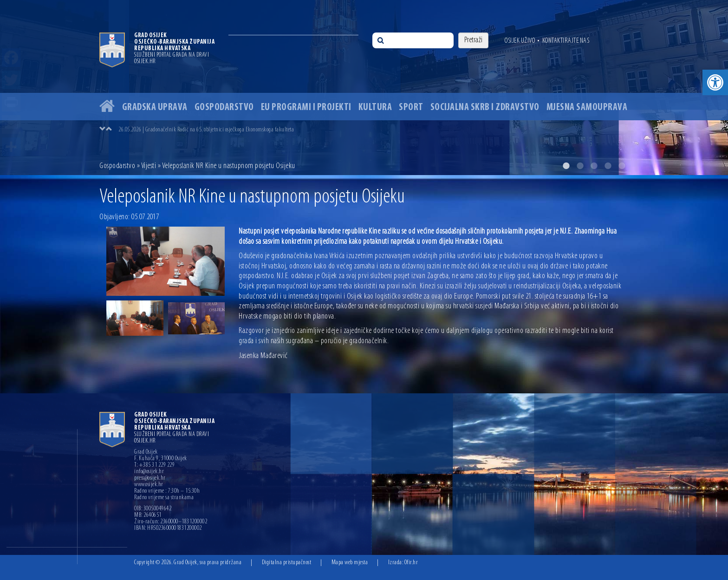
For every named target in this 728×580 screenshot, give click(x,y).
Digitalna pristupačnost (287, 563)
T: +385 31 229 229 (154, 465)
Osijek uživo (520, 41)
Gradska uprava (155, 108)
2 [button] (580, 166)
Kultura (375, 108)
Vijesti (149, 166)
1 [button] (566, 166)
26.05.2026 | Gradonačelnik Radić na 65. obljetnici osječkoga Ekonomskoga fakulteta (206, 130)
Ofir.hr (411, 563)
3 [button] (594, 166)
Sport (411, 108)
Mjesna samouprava (587, 108)
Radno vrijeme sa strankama (164, 498)
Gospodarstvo (224, 108)
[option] (364, 88)
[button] (715, 82)
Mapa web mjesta (350, 563)
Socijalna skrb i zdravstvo (485, 108)
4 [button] (608, 166)
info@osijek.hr (149, 472)
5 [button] (622, 166)
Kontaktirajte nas (566, 41)
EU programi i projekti (306, 108)
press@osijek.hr (150, 478)
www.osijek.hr (149, 485)
